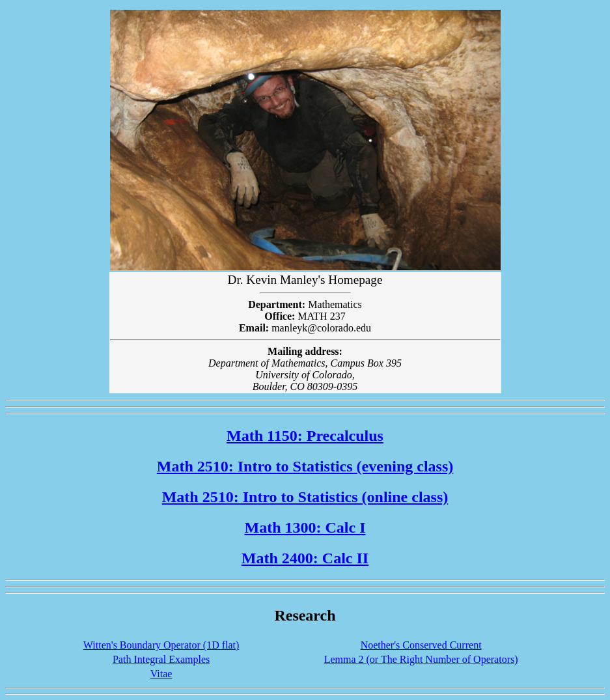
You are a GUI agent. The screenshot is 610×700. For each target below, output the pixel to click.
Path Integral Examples (161, 659)
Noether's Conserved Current (421, 645)
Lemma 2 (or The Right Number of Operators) (421, 659)
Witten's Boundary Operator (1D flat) (161, 645)
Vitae (161, 674)
